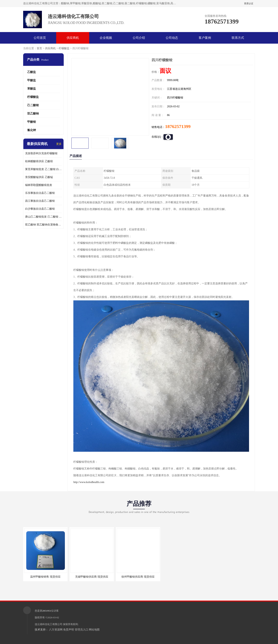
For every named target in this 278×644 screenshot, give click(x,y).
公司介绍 (139, 38)
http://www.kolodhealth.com (89, 482)
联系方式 (238, 38)
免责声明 (69, 630)
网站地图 (94, 630)
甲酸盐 (32, 80)
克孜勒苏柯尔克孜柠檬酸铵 (41, 153)
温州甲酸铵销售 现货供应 (45, 577)
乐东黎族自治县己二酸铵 (40, 193)
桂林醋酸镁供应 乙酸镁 (39, 161)
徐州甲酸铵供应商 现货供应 (138, 577)
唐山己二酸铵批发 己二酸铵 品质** (43, 217)
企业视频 (106, 38)
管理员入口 (81, 630)
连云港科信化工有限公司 (49, 624)
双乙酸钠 (33, 114)
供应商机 (73, 38)
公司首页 (40, 38)
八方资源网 (56, 630)
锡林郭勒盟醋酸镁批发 (39, 185)
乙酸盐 (32, 72)
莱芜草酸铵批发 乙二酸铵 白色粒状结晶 (43, 169)
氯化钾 (32, 130)
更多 (59, 144)
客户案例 (205, 38)
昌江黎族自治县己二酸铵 (40, 201)
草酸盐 (32, 89)
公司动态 (172, 38)
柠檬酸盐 (64, 48)
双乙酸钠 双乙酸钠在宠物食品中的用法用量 (43, 225)
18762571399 (178, 126)
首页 (39, 48)
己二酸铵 (33, 105)
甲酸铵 (32, 122)
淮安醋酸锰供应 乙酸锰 (39, 177)
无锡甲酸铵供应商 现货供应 (92, 577)
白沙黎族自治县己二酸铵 (40, 209)
